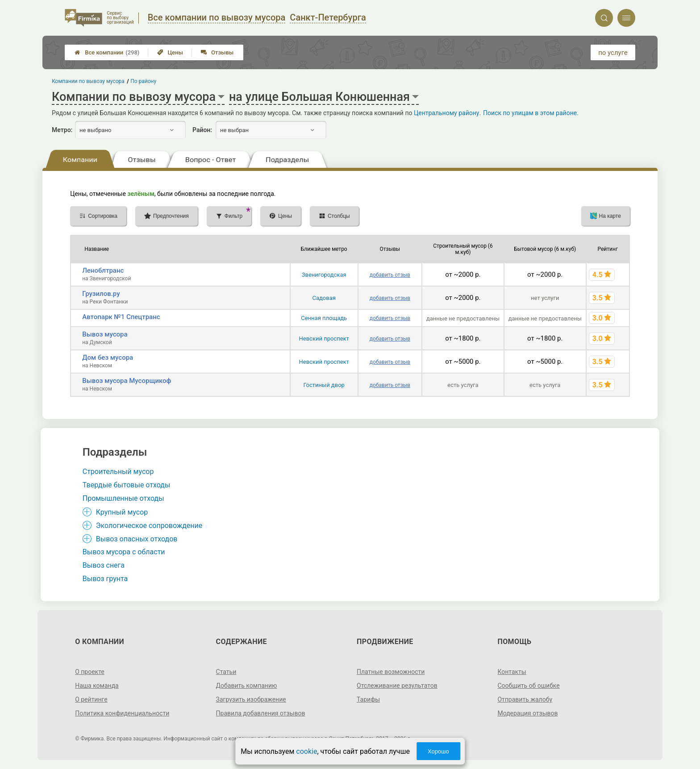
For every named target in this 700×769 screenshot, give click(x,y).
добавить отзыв (390, 275)
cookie (306, 751)
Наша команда (97, 686)
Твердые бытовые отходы (127, 485)
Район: (202, 130)
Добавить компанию (247, 686)
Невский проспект (324, 339)
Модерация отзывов (527, 713)
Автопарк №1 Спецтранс (121, 317)
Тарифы (368, 699)
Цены (170, 52)
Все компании (107, 52)
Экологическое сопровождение (149, 526)
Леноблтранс (103, 270)
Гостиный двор (324, 385)
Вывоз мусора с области (124, 552)
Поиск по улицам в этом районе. (531, 113)
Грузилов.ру (101, 294)
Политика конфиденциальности (122, 713)
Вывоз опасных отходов (137, 539)
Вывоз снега (104, 565)
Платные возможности (391, 672)
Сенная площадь (324, 318)
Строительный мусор (118, 472)
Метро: (62, 130)
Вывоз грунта (105, 579)
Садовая (324, 298)
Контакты (512, 672)
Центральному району (446, 113)
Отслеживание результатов (397, 686)
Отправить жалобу (525, 699)
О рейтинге (91, 699)
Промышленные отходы (123, 498)
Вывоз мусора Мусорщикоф (127, 381)
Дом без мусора (108, 357)
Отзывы (217, 52)
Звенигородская (324, 275)
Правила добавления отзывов (261, 713)
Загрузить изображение (251, 699)
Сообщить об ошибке (528, 686)
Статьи (226, 672)
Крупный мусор (122, 512)
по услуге (613, 53)
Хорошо (438, 751)
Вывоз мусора (105, 334)
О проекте (90, 672)
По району (144, 81)
